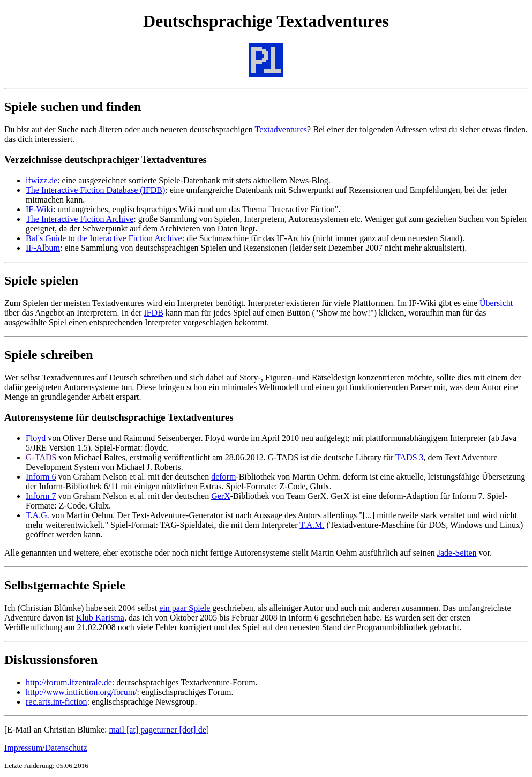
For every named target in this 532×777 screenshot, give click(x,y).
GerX (221, 496)
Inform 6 (41, 477)
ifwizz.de (42, 180)
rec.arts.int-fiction (57, 702)
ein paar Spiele (185, 608)
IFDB (153, 313)
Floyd (36, 438)
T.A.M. (312, 525)
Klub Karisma (100, 618)
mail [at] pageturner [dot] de (158, 730)
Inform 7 (41, 496)
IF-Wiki (39, 209)
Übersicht (496, 303)
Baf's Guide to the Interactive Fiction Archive (104, 238)
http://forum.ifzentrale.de (69, 682)
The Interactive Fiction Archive (80, 219)
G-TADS (41, 457)
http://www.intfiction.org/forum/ (81, 692)
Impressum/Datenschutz (46, 748)
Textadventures (281, 129)
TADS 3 (410, 457)
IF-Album (43, 248)
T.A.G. (38, 515)
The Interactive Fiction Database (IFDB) (95, 190)
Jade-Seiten (457, 553)
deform (223, 477)
